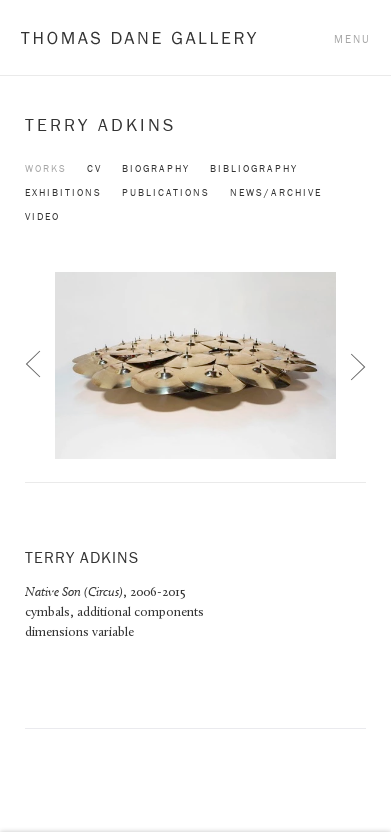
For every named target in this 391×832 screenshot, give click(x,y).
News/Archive (276, 192)
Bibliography (254, 168)
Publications (166, 192)
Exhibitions (63, 192)
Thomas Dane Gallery (138, 37)
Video (42, 216)
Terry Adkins (100, 125)
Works (46, 168)
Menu (352, 39)
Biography (156, 168)
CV (94, 168)
